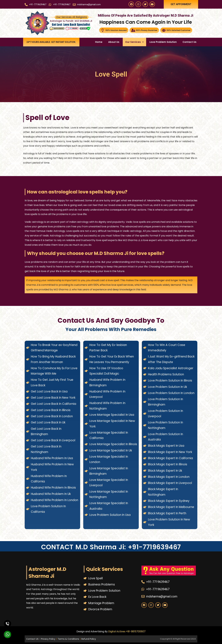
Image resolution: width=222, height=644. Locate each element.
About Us (114, 42)
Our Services (134, 42)
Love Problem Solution (163, 42)
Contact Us (189, 42)
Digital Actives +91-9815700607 (127, 631)
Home (99, 42)
